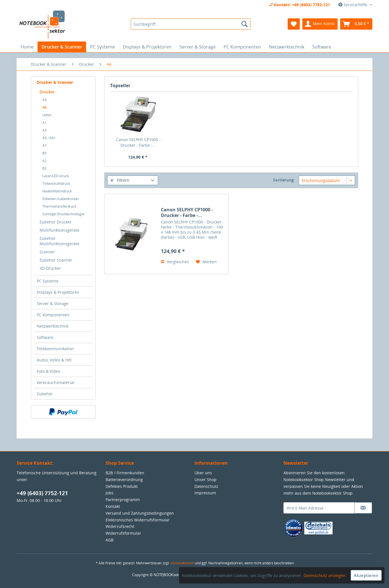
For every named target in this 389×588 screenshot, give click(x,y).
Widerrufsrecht (120, 526)
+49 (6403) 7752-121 (42, 493)
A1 (44, 123)
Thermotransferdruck (59, 206)
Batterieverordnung (124, 480)
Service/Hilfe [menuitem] (353, 5)
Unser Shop (206, 480)
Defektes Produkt (122, 486)
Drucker (47, 92)
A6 (44, 107)
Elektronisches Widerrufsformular (138, 520)
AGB (110, 540)
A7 (44, 145)
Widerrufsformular (123, 533)
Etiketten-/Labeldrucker (61, 199)
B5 (44, 153)
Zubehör (45, 394)
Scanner (47, 252)
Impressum (205, 493)
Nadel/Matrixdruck (57, 191)
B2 (44, 168)
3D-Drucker (50, 268)
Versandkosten (182, 563)
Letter (47, 115)
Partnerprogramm (123, 500)
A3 (44, 130)
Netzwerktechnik (53, 326)
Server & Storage (53, 303)
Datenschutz (206, 486)
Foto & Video (48, 371)
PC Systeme (48, 281)
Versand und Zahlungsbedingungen (140, 513)
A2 (44, 161)
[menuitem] (190, 24)
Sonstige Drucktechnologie (63, 214)
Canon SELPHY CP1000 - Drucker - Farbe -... (138, 142)
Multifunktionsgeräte (59, 230)
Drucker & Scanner (55, 82)
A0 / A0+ (49, 138)
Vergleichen (175, 262)
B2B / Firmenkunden (125, 473)
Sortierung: (284, 180)
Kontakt (113, 506)
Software (45, 337)
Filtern (120, 180)
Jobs (110, 493)
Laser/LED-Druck (56, 176)
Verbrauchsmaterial (55, 382)
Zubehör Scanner (56, 260)
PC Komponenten (53, 315)
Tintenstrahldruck (56, 184)
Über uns (203, 473)
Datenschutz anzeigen (324, 575)
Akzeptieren (366, 575)
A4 (44, 100)
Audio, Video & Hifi (54, 360)
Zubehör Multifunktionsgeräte (59, 241)
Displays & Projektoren (58, 292)
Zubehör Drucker (56, 222)
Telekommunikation (55, 349)
